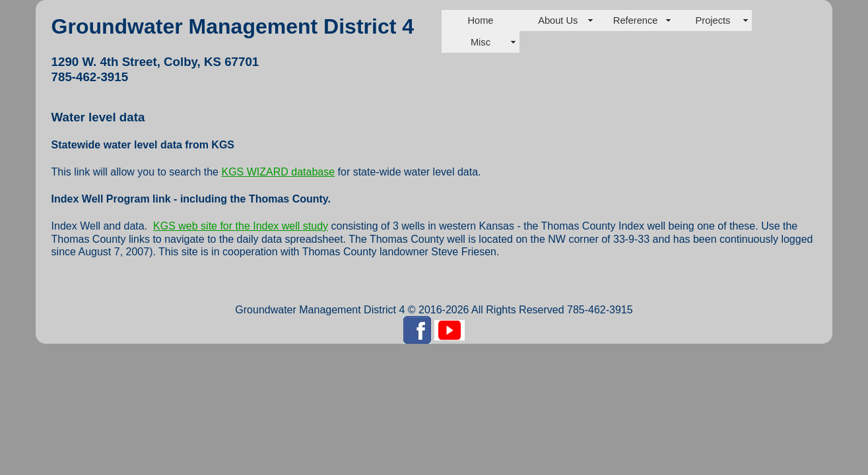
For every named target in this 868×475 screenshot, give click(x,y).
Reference (636, 20)
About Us (558, 20)
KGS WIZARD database (278, 172)
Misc (481, 42)
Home (480, 20)
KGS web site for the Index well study (241, 226)
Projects (713, 20)
